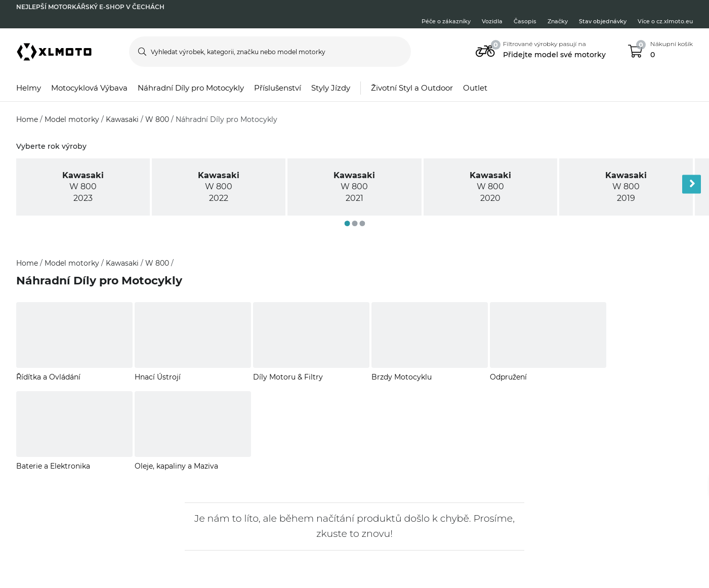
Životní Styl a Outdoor (412, 88)
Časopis (525, 21)
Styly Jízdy (331, 88)
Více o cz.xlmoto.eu (665, 21)
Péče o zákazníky (446, 21)
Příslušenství (278, 88)
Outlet (475, 88)
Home (28, 119)
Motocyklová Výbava (89, 88)
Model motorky (73, 119)
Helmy (29, 88)
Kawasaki (123, 119)
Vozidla (492, 21)
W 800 (158, 119)
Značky (558, 21)
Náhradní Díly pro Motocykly (191, 88)
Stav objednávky (603, 21)
